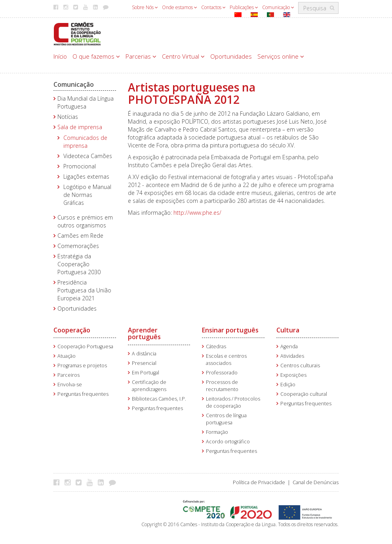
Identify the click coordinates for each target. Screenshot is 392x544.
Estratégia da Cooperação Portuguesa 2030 (79, 264)
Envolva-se (70, 385)
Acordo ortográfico (228, 442)
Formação (217, 432)
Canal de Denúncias (316, 482)
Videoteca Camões (88, 156)
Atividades (292, 356)
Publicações (244, 7)
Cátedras (216, 346)
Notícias (68, 117)
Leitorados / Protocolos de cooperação (233, 402)
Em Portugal (146, 373)
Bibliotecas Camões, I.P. (159, 399)
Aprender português (144, 334)
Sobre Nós (145, 7)
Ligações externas (86, 177)
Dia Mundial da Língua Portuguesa (86, 102)
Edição (288, 385)
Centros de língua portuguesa (226, 419)
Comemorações (78, 246)
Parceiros (69, 375)
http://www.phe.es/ (197, 213)
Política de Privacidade (259, 482)
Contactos (213, 7)
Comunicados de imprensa (85, 142)
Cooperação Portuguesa (85, 346)
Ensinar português (230, 330)
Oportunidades (231, 56)
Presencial (144, 363)
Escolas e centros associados (226, 360)
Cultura (288, 330)
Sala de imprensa (80, 127)
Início (60, 56)
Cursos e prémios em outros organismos (85, 221)
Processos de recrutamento (222, 386)
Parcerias (141, 56)
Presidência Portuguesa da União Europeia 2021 (84, 290)
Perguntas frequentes (83, 394)
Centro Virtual (183, 56)
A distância (144, 354)
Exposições (293, 375)
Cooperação (72, 330)
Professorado (222, 373)
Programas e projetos (82, 366)
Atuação (67, 356)
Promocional (80, 166)
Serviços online (281, 56)
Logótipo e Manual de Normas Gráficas (87, 195)
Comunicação (278, 7)
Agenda (289, 346)
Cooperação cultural (304, 394)
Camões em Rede (80, 236)
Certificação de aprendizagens (149, 386)
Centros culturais (300, 366)
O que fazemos (96, 56)
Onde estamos (180, 7)
